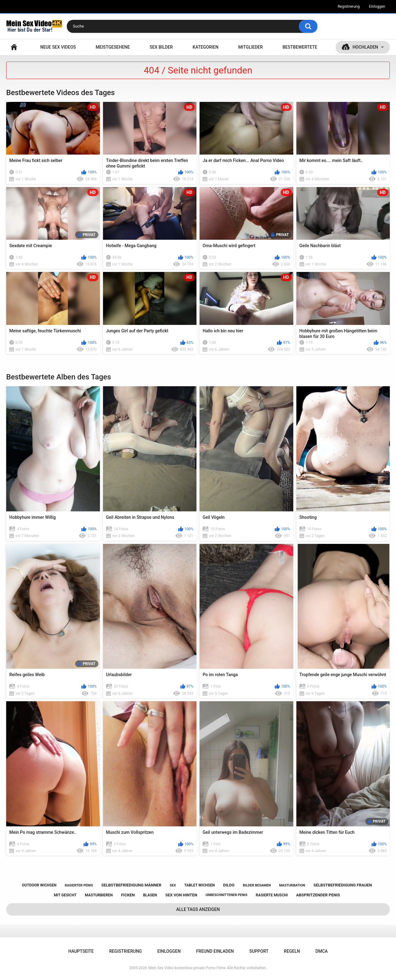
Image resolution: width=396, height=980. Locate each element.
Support (259, 951)
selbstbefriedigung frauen (343, 885)
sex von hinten (181, 895)
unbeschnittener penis (226, 895)
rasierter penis (79, 885)
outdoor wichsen (39, 885)
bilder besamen (257, 885)
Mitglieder (250, 47)
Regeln (292, 951)
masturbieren (99, 895)
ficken (128, 895)
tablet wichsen (199, 885)
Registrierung (349, 7)
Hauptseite (14, 47)
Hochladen (365, 47)
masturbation (292, 885)
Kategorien (206, 47)
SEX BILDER (161, 47)
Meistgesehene (113, 47)
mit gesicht (65, 895)
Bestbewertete (300, 47)
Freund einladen (215, 951)
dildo (229, 885)
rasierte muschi (272, 895)
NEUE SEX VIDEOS (58, 47)
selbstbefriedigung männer (131, 885)
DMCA (322, 951)
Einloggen (377, 7)
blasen (150, 895)
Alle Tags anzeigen (198, 909)
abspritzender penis (318, 895)
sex (173, 885)
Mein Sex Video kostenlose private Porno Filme (187, 968)
